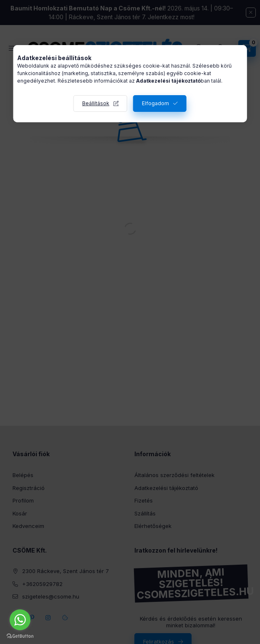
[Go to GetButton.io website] (20, 636)
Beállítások (96, 103)
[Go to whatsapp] (20, 620)
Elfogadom (155, 103)
